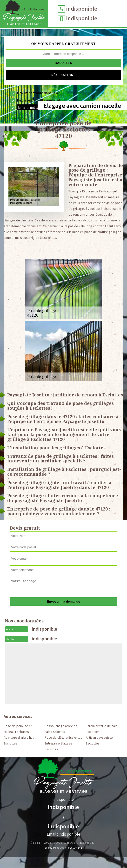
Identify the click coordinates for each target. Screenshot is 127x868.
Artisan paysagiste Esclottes (99, 740)
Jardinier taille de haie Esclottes (102, 729)
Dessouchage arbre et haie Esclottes (61, 729)
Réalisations (63, 75)
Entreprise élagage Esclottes (58, 746)
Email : (35, 107)
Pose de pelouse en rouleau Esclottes (18, 729)
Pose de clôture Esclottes (63, 737)
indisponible (82, 9)
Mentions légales (63, 848)
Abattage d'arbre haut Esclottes (20, 740)
